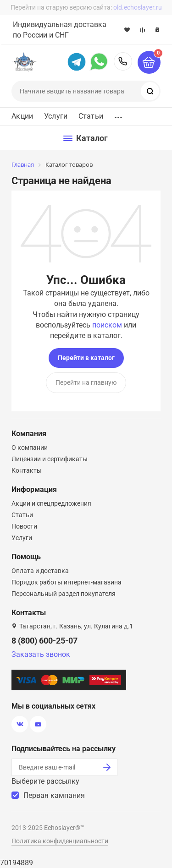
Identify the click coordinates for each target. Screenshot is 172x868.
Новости (24, 526)
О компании (30, 448)
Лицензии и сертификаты (50, 459)
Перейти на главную (86, 382)
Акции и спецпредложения (51, 503)
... (118, 115)
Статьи (91, 116)
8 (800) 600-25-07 (123, 61)
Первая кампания (54, 795)
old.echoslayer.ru (138, 7)
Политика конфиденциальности (60, 841)
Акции (22, 116)
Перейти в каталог (86, 358)
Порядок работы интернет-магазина (67, 582)
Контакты (27, 470)
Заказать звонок (41, 654)
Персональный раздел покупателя (64, 594)
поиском (107, 325)
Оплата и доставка (40, 571)
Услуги (56, 116)
